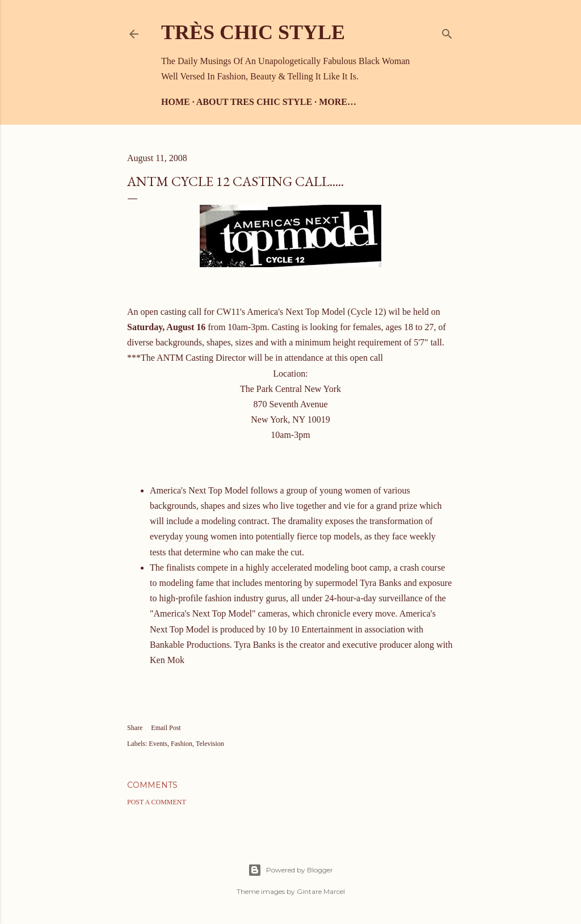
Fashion (182, 744)
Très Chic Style (253, 32)
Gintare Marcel (321, 891)
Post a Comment (157, 802)
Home (176, 102)
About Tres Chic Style (254, 102)
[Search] (447, 31)
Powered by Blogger (290, 870)
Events (158, 744)
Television (210, 744)
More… (338, 102)
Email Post (166, 728)
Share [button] (135, 728)
